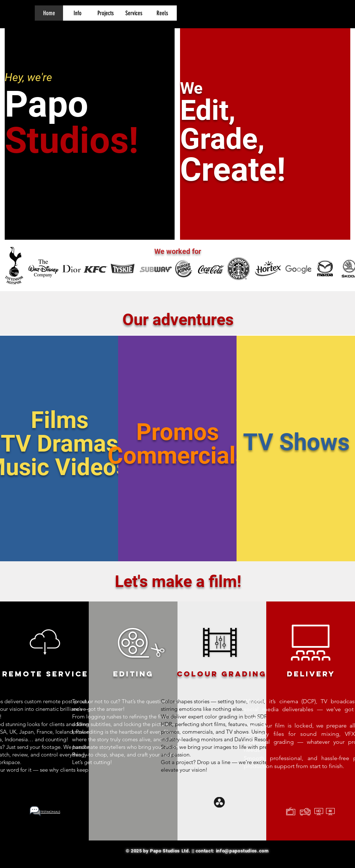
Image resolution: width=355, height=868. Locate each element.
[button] (77, 13)
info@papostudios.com (242, 851)
